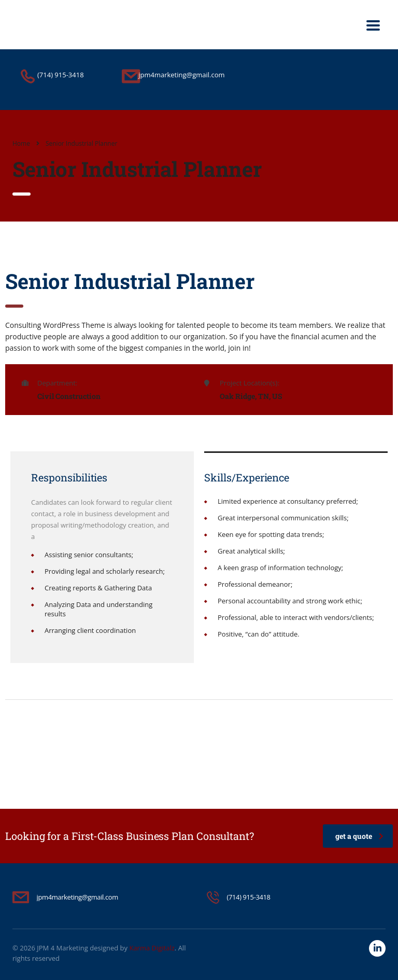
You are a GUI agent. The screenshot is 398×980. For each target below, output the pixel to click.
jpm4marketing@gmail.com (77, 897)
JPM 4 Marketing (62, 948)
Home (21, 143)
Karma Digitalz (152, 948)
